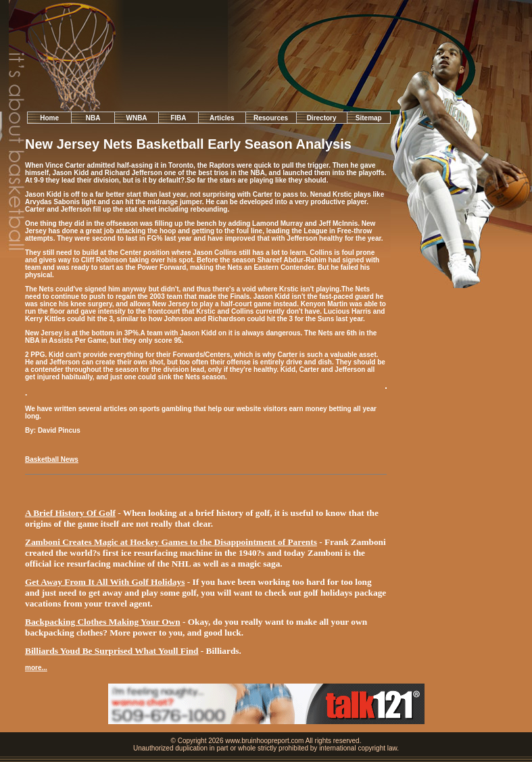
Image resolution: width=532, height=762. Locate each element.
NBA (93, 118)
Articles (222, 118)
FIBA (178, 118)
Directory (322, 118)
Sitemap (369, 118)
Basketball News (52, 459)
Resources (271, 118)
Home (49, 118)
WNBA (136, 118)
